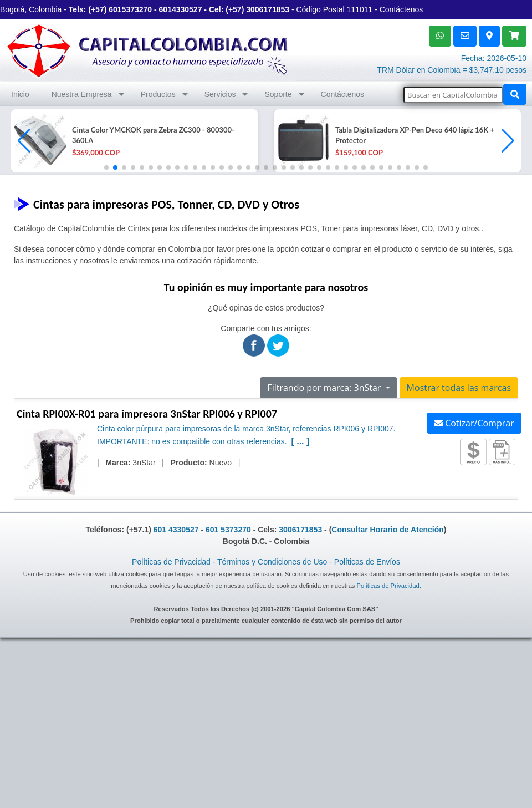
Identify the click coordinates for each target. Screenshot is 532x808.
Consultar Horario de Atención (388, 530)
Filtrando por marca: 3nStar (325, 388)
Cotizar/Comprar (474, 423)
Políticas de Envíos (367, 562)
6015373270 (130, 9)
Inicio (20, 94)
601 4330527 (176, 530)
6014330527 (181, 9)
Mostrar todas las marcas (459, 388)
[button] (508, 141)
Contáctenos (401, 9)
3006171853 (268, 9)
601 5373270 (228, 530)
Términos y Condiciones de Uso (272, 562)
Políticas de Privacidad (171, 562)
